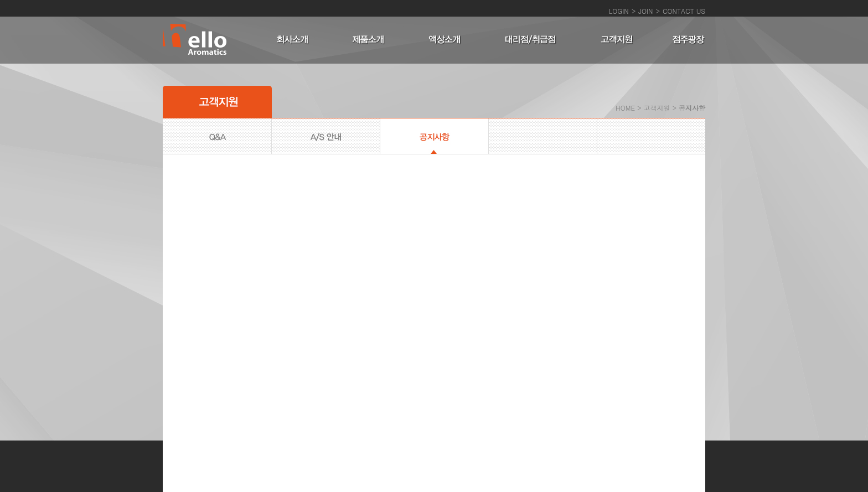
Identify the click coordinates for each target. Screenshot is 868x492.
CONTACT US (684, 11)
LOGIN (619, 11)
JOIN (645, 11)
